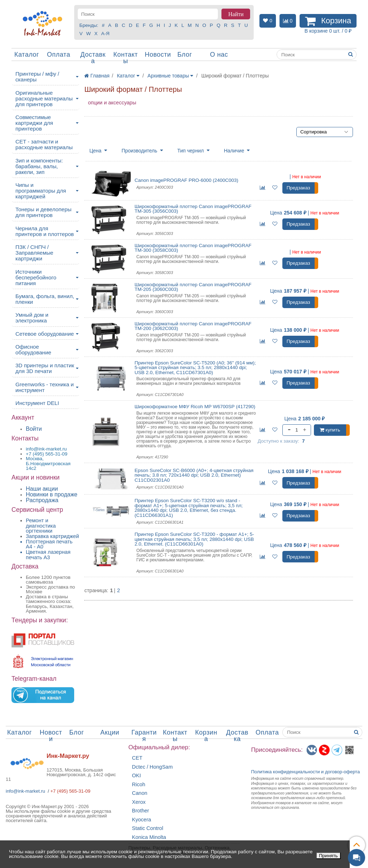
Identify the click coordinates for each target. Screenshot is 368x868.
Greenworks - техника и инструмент (45, 387)
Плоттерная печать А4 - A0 (49, 544)
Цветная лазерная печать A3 (48, 555)
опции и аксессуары (112, 103)
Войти (34, 429)
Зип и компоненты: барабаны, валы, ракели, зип (39, 166)
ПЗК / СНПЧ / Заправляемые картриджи (34, 253)
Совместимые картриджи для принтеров (34, 123)
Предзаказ (298, 188)
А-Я (105, 34)
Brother (140, 811)
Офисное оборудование (33, 350)
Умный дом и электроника (32, 318)
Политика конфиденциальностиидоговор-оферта (306, 772)
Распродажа (42, 500)
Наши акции (42, 489)
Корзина (206, 736)
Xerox (139, 802)
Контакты (125, 58)
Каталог (27, 55)
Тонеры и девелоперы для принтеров (43, 212)
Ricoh (138, 785)
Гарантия (144, 736)
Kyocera (141, 820)
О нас (219, 55)
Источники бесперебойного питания (36, 277)
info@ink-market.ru (25, 791)
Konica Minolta (149, 837)
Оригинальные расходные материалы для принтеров (44, 98)
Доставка (93, 58)
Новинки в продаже (52, 494)
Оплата (59, 55)
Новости (158, 55)
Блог (185, 55)
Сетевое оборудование (45, 334)
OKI (136, 776)
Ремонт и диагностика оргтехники (41, 526)
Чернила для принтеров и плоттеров (45, 231)
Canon (140, 793)
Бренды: (89, 25)
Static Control (147, 828)
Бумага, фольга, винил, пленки (45, 299)
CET (137, 758)
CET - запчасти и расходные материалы (44, 144)
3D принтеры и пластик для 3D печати (45, 368)
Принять (328, 856)
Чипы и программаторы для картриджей (41, 191)
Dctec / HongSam (152, 767)
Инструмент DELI (37, 403)
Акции (110, 732)
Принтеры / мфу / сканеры (37, 77)
